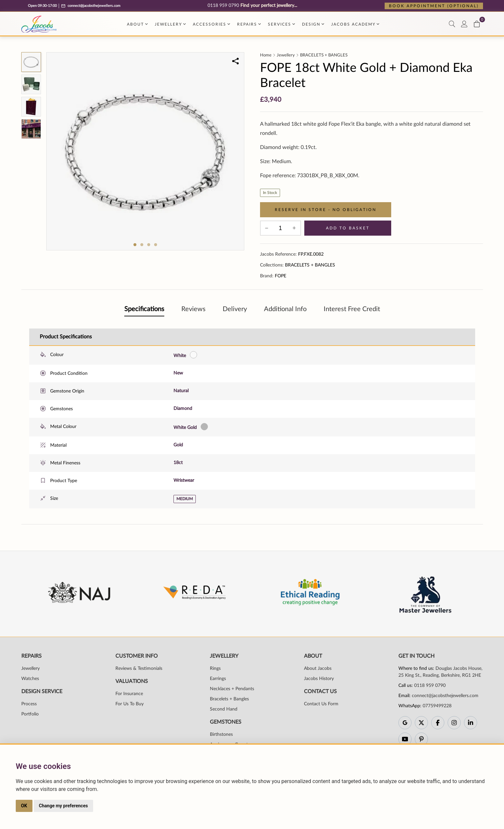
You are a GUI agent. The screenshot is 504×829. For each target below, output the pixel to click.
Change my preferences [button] (63, 806)
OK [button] (24, 806)
